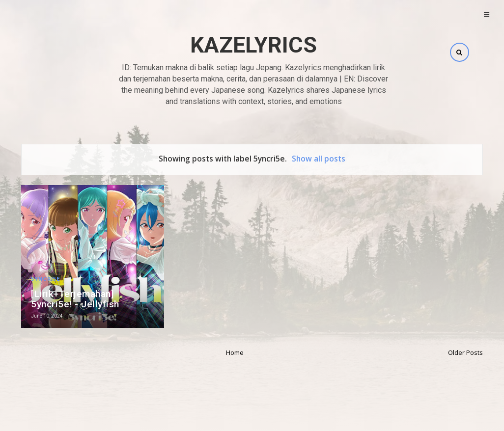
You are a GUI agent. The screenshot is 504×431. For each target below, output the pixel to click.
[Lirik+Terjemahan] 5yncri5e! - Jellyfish (75, 299)
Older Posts (465, 352)
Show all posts (319, 159)
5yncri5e (45, 279)
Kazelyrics (253, 45)
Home (235, 352)
